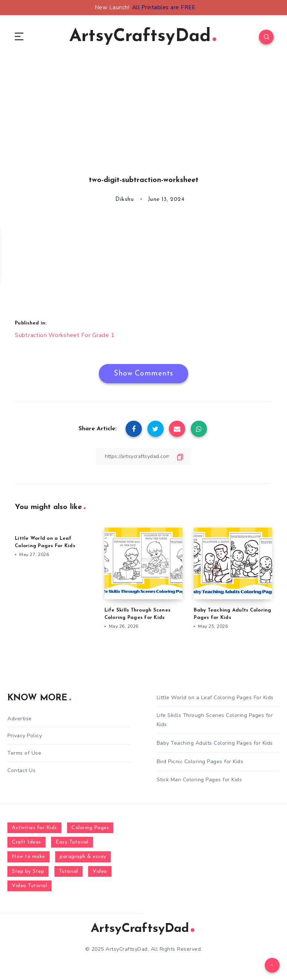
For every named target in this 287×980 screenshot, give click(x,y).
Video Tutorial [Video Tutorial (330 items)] (29, 887)
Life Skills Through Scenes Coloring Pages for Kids (215, 721)
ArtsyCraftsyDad (143, 37)
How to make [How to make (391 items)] (29, 858)
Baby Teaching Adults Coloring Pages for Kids (215, 744)
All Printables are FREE (164, 7)
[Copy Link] (144, 457)
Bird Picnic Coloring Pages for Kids (200, 763)
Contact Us (21, 771)
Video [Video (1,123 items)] (100, 873)
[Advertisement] (143, 126)
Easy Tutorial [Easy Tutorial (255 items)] (72, 843)
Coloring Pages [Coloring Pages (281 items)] (90, 829)
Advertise (20, 720)
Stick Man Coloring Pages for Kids (199, 781)
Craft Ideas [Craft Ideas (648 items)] (26, 843)
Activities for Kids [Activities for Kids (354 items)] (34, 829)
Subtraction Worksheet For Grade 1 (65, 336)
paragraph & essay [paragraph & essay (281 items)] (83, 858)
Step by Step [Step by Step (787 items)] (28, 873)
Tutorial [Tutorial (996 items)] (69, 873)
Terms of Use (24, 754)
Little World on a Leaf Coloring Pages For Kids (215, 699)
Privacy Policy (25, 737)
